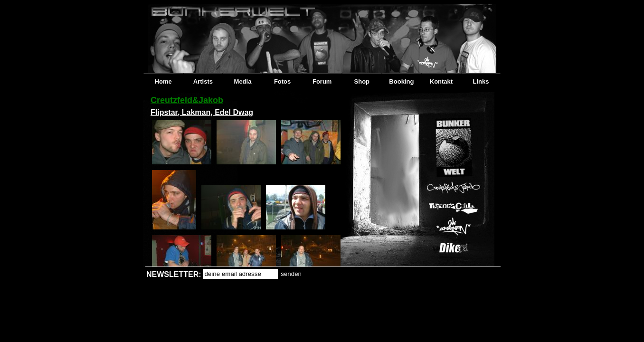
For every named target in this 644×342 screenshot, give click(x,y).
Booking (401, 81)
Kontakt (441, 81)
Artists (203, 81)
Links (481, 81)
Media (243, 81)
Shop (362, 81)
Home (163, 81)
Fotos (282, 81)
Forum (322, 81)
